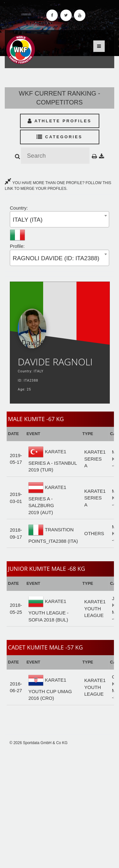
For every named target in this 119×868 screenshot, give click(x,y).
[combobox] (60, 219)
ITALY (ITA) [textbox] (28, 220)
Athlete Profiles (60, 121)
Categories (60, 137)
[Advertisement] (60, 807)
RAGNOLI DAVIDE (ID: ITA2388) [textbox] (56, 258)
